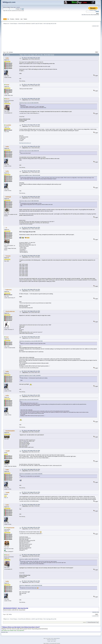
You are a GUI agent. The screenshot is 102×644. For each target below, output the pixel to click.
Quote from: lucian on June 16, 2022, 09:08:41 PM (29, 151)
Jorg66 (8, 451)
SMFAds (49, 640)
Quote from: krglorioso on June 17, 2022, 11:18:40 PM (30, 376)
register (18, 7)
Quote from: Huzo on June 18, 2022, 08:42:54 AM (29, 400)
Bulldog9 (8, 197)
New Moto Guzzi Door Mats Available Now (90, 15)
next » (98, 26)
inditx (7, 58)
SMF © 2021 (51, 638)
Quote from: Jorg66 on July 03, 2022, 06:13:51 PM (29, 559)
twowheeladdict (10, 431)
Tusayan (8, 256)
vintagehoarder (10, 528)
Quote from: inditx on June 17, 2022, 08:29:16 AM (29, 201)
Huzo (7, 337)
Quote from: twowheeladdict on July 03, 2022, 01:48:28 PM (31, 474)
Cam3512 (8, 125)
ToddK (7, 492)
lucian (7, 85)
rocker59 (33, 24)
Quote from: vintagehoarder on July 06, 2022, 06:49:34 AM (31, 585)
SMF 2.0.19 (46, 638)
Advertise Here (96, 612)
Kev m (7, 99)
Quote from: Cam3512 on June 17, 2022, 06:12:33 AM (30, 175)
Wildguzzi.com (9, 2)
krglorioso (9, 290)
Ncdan (41, 24)
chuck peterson (10, 311)
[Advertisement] (51, 39)
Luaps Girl (37, 24)
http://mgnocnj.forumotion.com (25, 143)
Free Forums (54, 640)
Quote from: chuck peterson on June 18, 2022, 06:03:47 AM (31, 341)
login (15, 7)
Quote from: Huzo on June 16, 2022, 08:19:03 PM (29, 103)
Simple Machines (57, 638)
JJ (6, 228)
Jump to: (84, 622)
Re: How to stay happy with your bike (31, 58)
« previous (94, 26)
